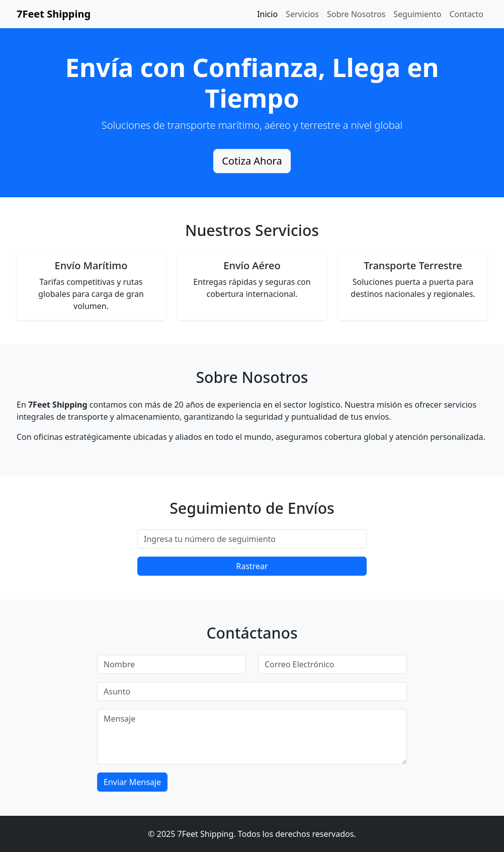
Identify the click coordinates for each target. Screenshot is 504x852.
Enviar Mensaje (132, 782)
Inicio (267, 14)
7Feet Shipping (54, 14)
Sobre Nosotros (356, 14)
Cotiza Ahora (252, 161)
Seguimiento (417, 14)
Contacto (466, 14)
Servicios (302, 14)
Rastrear (252, 566)
